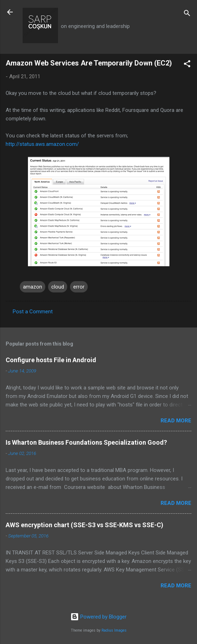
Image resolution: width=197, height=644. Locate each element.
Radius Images (114, 630)
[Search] (187, 14)
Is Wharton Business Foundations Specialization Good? (86, 442)
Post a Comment (33, 312)
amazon (33, 287)
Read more (176, 421)
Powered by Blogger (98, 617)
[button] (187, 65)
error (79, 287)
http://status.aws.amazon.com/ (42, 144)
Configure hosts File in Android (51, 360)
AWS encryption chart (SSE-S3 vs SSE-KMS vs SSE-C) (85, 525)
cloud (58, 287)
